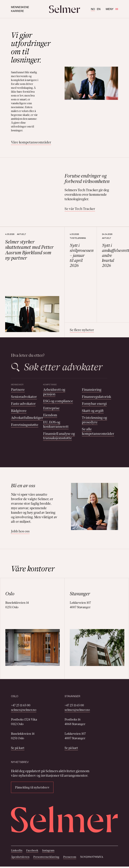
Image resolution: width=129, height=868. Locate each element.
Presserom (70, 857)
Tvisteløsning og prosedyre (94, 420)
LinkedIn (17, 850)
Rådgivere (19, 411)
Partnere (18, 390)
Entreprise (51, 408)
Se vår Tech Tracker (80, 209)
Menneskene (20, 7)
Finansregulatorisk (96, 397)
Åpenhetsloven (20, 857)
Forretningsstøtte (25, 425)
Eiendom (50, 415)
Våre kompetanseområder (31, 142)
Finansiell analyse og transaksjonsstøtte (59, 436)
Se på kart (18, 748)
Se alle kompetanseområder (98, 431)
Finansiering (92, 390)
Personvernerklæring (46, 857)
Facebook (32, 850)
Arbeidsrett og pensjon (54, 392)
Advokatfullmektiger (27, 418)
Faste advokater (23, 404)
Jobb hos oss (20, 531)
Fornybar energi (94, 404)
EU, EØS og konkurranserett (56, 424)
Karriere (17, 11)
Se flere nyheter (82, 330)
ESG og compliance (58, 401)
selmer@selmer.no (24, 710)
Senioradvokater (24, 397)
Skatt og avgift (93, 411)
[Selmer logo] (65, 9)
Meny (112, 9)
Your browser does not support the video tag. (33, 184)
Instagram (48, 850)
